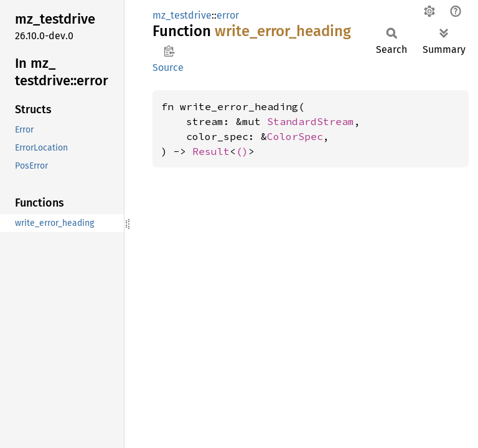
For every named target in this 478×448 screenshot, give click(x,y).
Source (168, 68)
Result (211, 151)
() (242, 151)
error (228, 15)
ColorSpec (295, 136)
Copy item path (169, 51)
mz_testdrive (182, 15)
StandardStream (311, 121)
